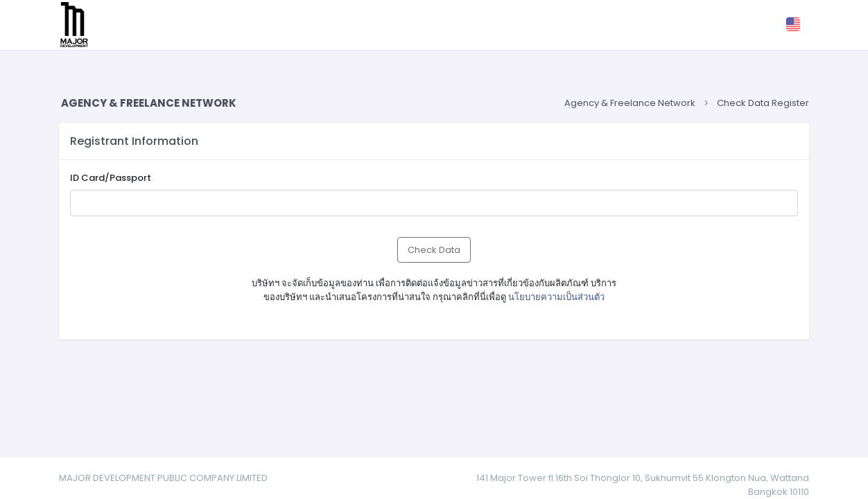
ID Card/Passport (111, 178)
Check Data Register (763, 103)
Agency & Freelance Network (629, 103)
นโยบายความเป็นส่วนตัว (556, 297)
